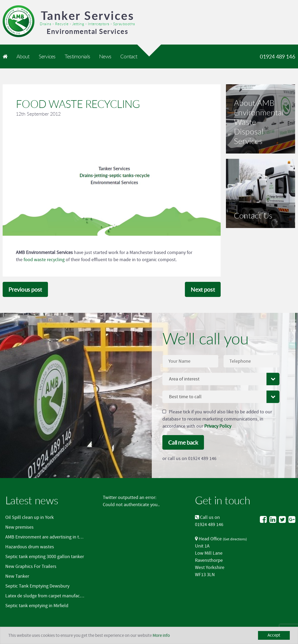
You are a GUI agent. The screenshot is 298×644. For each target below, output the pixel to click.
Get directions (235, 539)
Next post (203, 289)
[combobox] (221, 379)
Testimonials (77, 56)
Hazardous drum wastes (30, 547)
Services (47, 56)
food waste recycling (44, 260)
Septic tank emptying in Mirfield (37, 606)
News (105, 56)
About (23, 56)
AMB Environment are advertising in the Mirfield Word (58, 537)
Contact (129, 56)
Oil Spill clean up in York (30, 517)
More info (161, 636)
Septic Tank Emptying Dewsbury (37, 586)
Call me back (183, 442)
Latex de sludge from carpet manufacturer (47, 596)
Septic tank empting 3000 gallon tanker (45, 557)
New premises (19, 527)
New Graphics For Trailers (31, 566)
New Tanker (17, 576)
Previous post (25, 289)
